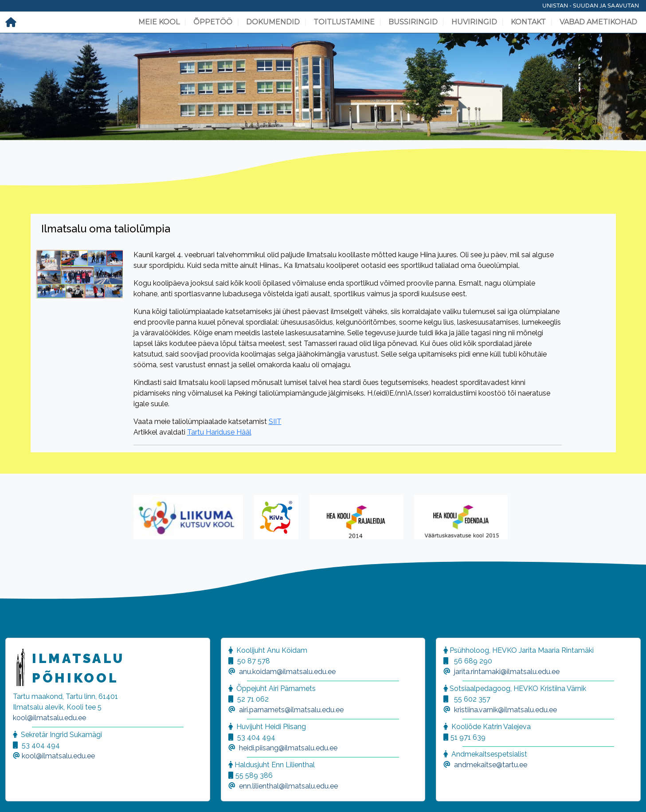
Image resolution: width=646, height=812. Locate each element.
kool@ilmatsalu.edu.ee (49, 718)
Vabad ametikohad (598, 22)
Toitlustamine (344, 22)
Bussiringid (413, 22)
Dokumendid (273, 22)
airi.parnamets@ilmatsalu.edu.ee (291, 710)
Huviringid (474, 22)
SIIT (275, 422)
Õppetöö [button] (213, 22)
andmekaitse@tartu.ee (491, 765)
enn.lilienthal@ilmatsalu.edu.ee (288, 786)
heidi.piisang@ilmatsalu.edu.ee (288, 748)
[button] (18, 794)
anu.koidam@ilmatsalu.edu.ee (287, 672)
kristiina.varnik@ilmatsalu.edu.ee (505, 710)
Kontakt (528, 22)
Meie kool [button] (159, 22)
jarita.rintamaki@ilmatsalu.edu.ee (507, 672)
